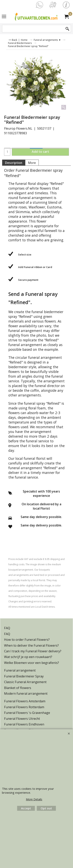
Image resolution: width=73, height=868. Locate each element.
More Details (34, 799)
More (32, 163)
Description (14, 163)
